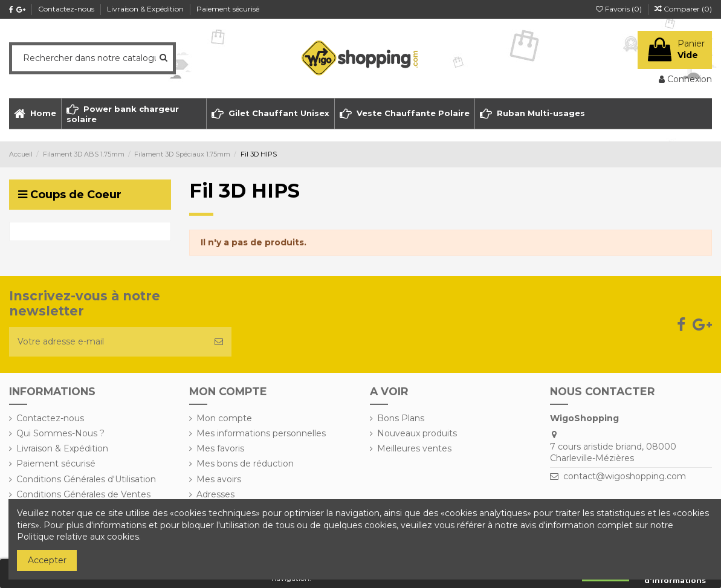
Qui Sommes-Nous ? (60, 433)
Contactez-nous (67, 9)
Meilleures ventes (414, 448)
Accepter (47, 560)
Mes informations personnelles (261, 433)
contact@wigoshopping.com (625, 476)
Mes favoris (220, 448)
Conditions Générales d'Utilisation (86, 479)
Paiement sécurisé (228, 9)
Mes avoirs (219, 479)
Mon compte (224, 418)
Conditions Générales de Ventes (83, 494)
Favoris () (620, 9)
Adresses (215, 494)
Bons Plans (401, 418)
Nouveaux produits (417, 433)
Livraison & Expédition (146, 9)
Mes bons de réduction (245, 464)
